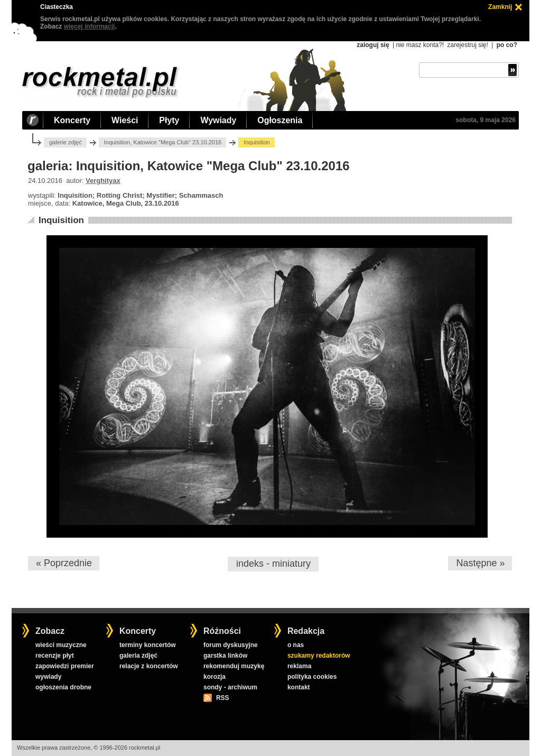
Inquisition (61, 220)
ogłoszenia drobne (63, 687)
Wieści (125, 120)
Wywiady (218, 120)
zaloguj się (373, 45)
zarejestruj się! (467, 45)
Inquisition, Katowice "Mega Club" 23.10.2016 (163, 142)
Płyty (169, 120)
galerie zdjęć (66, 142)
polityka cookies (312, 677)
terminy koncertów (148, 645)
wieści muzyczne (61, 645)
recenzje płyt (55, 656)
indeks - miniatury (273, 564)
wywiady (48, 677)
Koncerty (72, 120)
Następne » (480, 563)
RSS (222, 698)
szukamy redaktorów (319, 656)
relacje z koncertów (149, 666)
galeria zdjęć (138, 656)
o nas (296, 645)
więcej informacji (90, 26)
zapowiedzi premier (65, 666)
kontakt (299, 687)
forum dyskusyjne (231, 645)
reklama (299, 666)
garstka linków (225, 656)
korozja (214, 677)
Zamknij (500, 7)
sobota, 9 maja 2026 (486, 120)
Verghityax (103, 181)
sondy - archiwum (230, 687)
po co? (507, 45)
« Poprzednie (64, 563)
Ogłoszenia (280, 120)
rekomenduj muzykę (234, 666)
